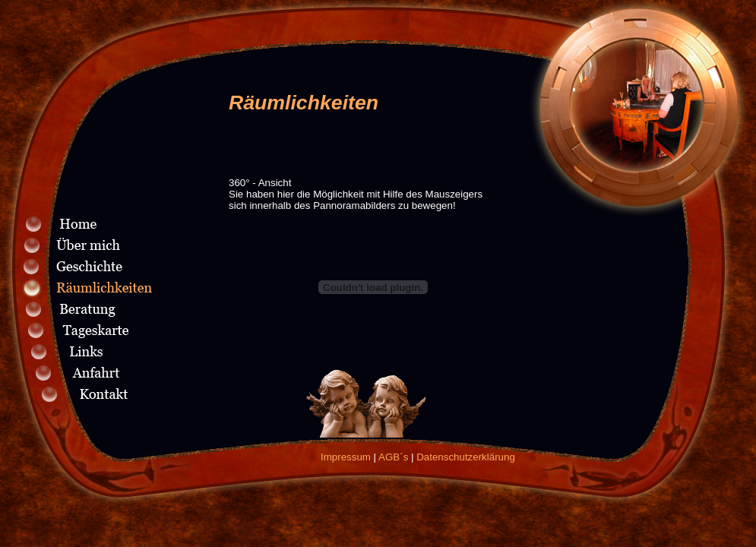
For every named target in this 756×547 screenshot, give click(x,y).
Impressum (346, 457)
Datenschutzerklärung (466, 457)
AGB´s (393, 457)
